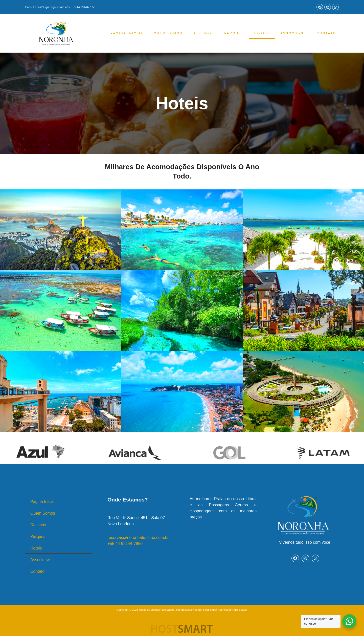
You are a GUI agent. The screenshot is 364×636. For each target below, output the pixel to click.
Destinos (203, 33)
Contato (326, 33)
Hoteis (262, 33)
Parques (234, 33)
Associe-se (293, 33)
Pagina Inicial (127, 33)
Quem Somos (168, 33)
